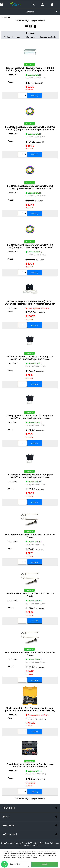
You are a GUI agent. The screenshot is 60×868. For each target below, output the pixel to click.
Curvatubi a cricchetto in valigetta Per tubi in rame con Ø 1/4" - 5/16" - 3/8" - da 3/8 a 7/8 (30, 765)
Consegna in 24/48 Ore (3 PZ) (36, 544)
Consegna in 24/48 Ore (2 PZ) (36, 662)
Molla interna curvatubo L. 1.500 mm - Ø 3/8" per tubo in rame (30, 536)
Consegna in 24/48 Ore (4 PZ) (36, 603)
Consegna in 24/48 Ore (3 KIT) (36, 78)
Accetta (45, 864)
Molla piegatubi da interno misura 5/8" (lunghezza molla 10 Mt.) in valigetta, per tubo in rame (30, 476)
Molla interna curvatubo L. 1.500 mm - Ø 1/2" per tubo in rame (30, 595)
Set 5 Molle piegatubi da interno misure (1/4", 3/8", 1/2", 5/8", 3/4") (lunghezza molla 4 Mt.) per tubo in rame (30, 128)
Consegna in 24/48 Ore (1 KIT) (36, 255)
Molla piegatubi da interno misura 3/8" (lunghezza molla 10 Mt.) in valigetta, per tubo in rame (30, 358)
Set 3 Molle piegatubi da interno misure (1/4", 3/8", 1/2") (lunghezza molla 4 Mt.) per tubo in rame (30, 187)
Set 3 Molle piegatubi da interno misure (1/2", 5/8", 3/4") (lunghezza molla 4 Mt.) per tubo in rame (30, 246)
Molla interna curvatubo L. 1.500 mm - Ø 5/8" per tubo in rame (30, 654)
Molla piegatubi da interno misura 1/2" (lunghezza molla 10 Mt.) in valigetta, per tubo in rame (30, 417)
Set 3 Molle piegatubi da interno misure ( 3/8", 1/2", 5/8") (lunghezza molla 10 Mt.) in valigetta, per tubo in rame (30, 304)
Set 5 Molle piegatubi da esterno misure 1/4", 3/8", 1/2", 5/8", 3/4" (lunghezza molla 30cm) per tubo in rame (30, 69)
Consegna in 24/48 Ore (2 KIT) (36, 137)
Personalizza (15, 864)
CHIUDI (58, 851)
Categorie (30, 12)
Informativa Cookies (30, 857)
